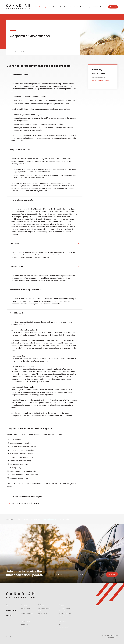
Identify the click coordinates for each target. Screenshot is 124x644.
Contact (113, 7)
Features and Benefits (44, 609)
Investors (103, 7)
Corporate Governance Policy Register (27, 497)
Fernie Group (24, 624)
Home (36, 7)
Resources (95, 7)
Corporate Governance (100, 80)
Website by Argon (113, 637)
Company (43, 7)
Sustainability (85, 7)
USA (22, 627)
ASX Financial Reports (65, 613)
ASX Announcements (65, 609)
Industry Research (64, 627)
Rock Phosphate (65, 7)
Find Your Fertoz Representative (42, 614)
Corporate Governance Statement (25, 503)
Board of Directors (99, 74)
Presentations (63, 611)
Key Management (98, 77)
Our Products (42, 611)
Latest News (62, 616)
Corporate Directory (99, 84)
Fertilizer (76, 7)
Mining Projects (53, 7)
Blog (60, 624)
